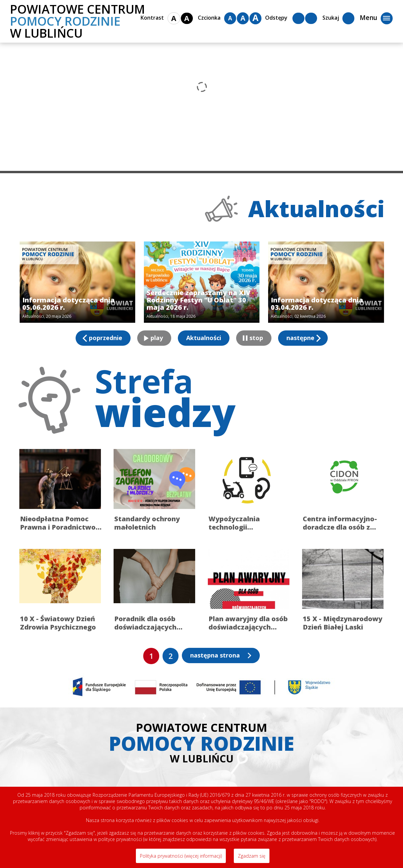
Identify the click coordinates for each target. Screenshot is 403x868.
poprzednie (106, 338)
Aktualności (204, 338)
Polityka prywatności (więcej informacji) (181, 856)
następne (300, 338)
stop (256, 338)
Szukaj (338, 18)
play (157, 338)
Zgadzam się (252, 856)
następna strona (215, 655)
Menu (376, 18)
